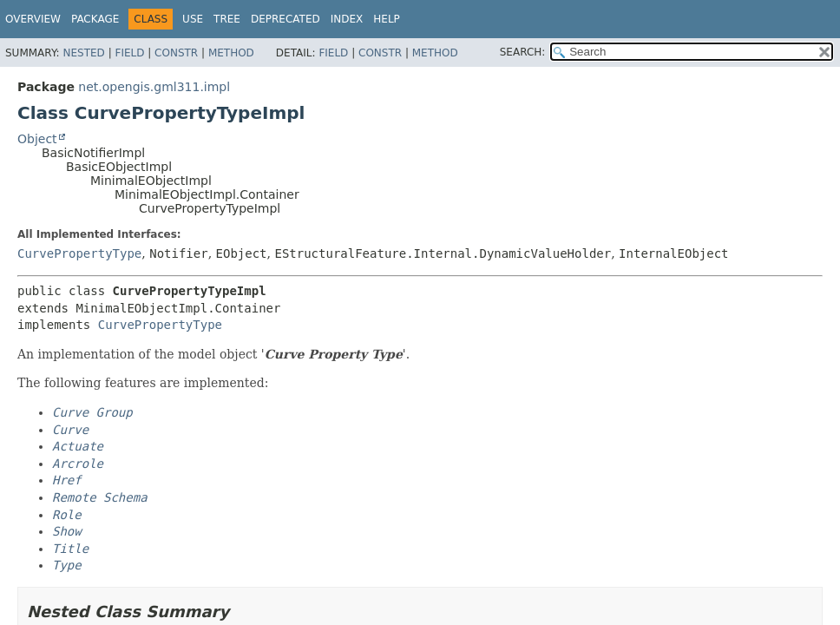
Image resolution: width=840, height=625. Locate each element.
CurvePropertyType (79, 253)
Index (347, 19)
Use (193, 19)
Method (231, 53)
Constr (176, 53)
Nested (83, 53)
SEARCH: (523, 52)
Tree (227, 19)
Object (37, 139)
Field (129, 53)
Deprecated (285, 19)
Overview (33, 19)
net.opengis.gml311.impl (154, 87)
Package (95, 19)
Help (387, 19)
